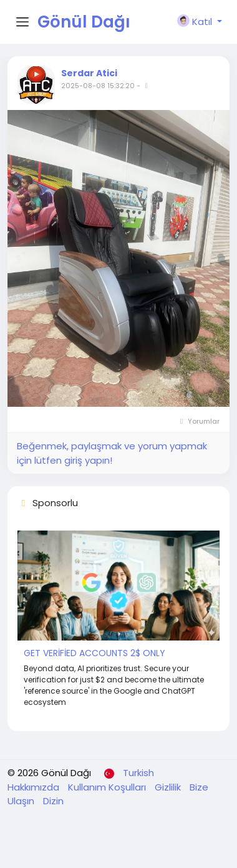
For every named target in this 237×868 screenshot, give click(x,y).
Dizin (53, 801)
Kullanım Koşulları (108, 787)
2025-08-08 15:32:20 (98, 86)
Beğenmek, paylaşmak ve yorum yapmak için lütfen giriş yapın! (112, 453)
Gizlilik (169, 787)
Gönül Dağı (84, 22)
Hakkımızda (35, 787)
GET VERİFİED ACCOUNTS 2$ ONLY (94, 653)
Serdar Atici (89, 73)
